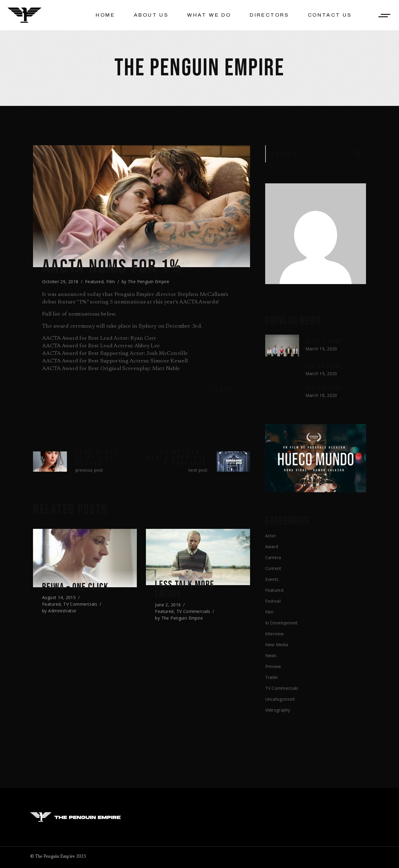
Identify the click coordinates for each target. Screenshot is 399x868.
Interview (275, 634)
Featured (94, 282)
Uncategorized (280, 699)
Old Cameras (323, 388)
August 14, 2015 (59, 597)
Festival (273, 601)
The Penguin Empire (149, 282)
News (271, 655)
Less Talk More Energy (186, 590)
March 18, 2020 (321, 395)
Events (272, 579)
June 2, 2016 (168, 606)
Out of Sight (324, 366)
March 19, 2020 (321, 349)
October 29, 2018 (60, 282)
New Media (277, 645)
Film (111, 282)
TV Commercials (80, 604)
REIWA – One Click (77, 587)
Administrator (62, 611)
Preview (273, 666)
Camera (273, 557)
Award (272, 547)
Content (273, 568)
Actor (271, 536)
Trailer (272, 677)
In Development (282, 623)
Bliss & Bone (324, 341)
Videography (278, 710)
